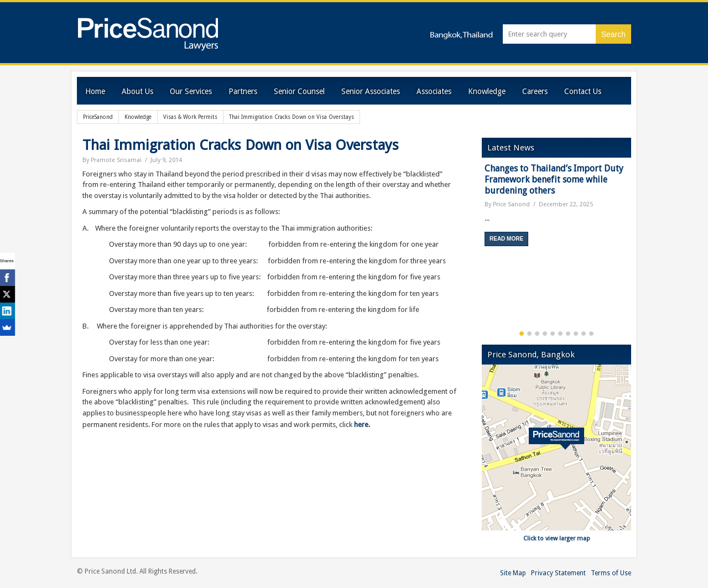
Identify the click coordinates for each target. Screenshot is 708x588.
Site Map (513, 573)
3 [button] (537, 334)
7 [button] (568, 334)
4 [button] (545, 334)
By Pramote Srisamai (112, 160)
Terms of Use (611, 573)
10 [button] (591, 334)
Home (95, 91)
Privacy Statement (558, 573)
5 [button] (553, 334)
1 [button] (522, 334)
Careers (535, 91)
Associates (434, 91)
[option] (556, 209)
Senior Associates (371, 91)
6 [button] (560, 334)
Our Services (191, 91)
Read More (506, 239)
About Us (137, 91)
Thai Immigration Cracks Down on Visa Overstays (241, 145)
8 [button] (576, 334)
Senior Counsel (299, 91)
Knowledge (487, 91)
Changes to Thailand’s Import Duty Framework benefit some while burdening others (554, 179)
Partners (243, 91)
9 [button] (584, 334)
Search (613, 34)
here (361, 425)
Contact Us (583, 91)
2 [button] (529, 334)
